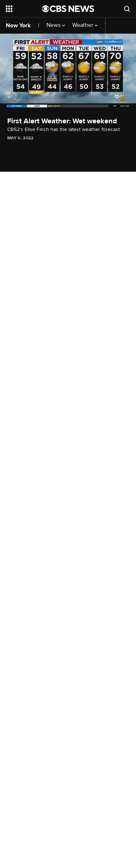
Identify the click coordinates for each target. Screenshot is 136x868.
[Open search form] (127, 9)
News (56, 25)
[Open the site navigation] (24, 9)
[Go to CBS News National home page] (68, 9)
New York (18, 25)
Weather (85, 25)
